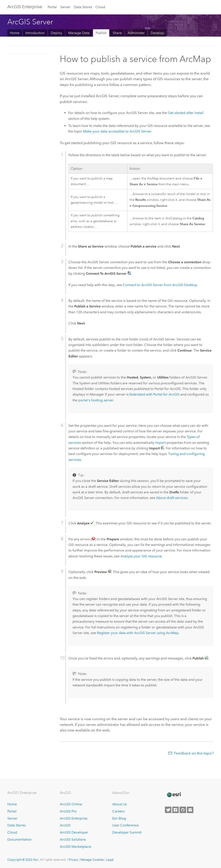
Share (117, 33)
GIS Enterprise (25, 7)
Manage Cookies (92, 860)
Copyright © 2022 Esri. (23, 860)
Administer (136, 33)
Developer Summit (127, 832)
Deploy (56, 33)
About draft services (172, 498)
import (160, 443)
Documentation (20, 839)
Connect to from (160, 285)
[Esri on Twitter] (168, 810)
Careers (118, 811)
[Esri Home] (174, 795)
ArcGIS (65, 825)
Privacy (73, 860)
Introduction (35, 33)
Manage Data (79, 33)
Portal (52, 7)
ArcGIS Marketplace (75, 847)
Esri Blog (119, 818)
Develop (157, 33)
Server (65, 7)
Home (15, 33)
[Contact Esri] (190, 810)
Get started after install (186, 113)
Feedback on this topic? (194, 753)
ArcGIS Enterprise (74, 818)
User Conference (125, 825)
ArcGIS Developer (74, 832)
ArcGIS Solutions (73, 839)
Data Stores (83, 7)
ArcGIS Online (71, 804)
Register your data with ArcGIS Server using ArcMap (138, 633)
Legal (110, 860)
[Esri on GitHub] (183, 810)
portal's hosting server (96, 400)
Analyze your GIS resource (141, 556)
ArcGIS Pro (68, 811)
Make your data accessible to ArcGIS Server (117, 131)
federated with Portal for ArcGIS (154, 394)
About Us (119, 804)
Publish (101, 33)
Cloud (100, 7)
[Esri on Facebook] (175, 810)
